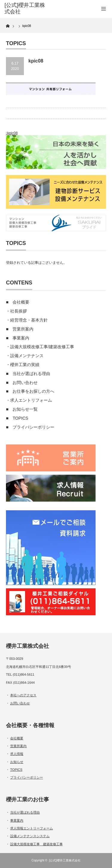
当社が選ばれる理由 (31, 374)
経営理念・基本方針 (29, 320)
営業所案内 (23, 329)
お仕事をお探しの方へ (33, 391)
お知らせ (17, 762)
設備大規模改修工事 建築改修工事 (36, 844)
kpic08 (12, 133)
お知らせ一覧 (25, 409)
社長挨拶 (19, 311)
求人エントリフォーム (31, 400)
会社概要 (21, 302)
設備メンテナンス (27, 356)
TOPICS (20, 418)
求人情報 (17, 754)
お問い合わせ (25, 383)
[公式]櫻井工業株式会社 (65, 860)
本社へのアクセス (23, 695)
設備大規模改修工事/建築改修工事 (42, 347)
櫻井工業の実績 (25, 365)
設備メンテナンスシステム (30, 836)
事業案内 (21, 338)
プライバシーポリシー (33, 427)
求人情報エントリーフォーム (32, 828)
